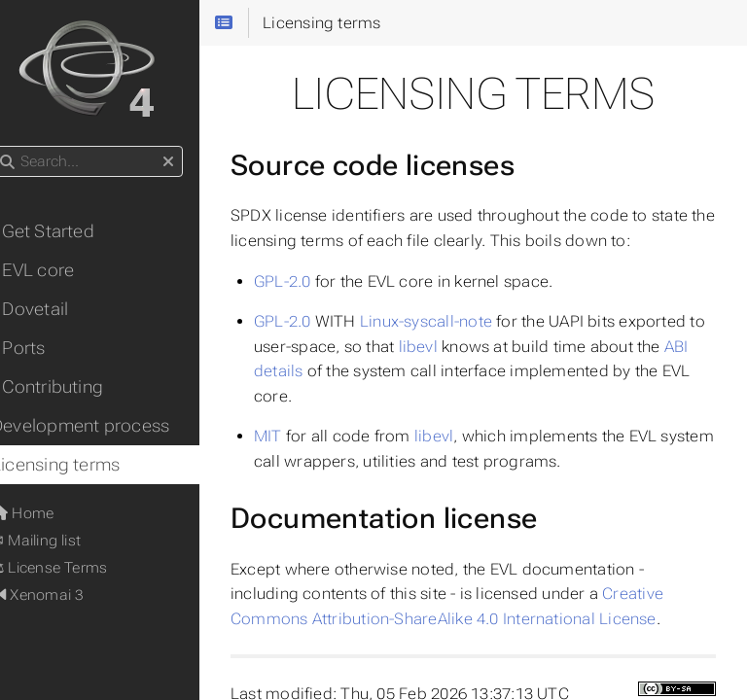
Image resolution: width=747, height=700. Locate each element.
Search (17, 146)
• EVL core (57, 270)
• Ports (43, 348)
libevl (461, 347)
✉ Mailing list (60, 541)
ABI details (317, 371)
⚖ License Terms (73, 568)
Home (47, 513)
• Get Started (67, 231)
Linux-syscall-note (450, 321)
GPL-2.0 (307, 281)
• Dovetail (54, 309)
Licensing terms (80, 465)
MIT (292, 436)
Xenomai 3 (62, 595)
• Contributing (71, 387)
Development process (105, 426)
